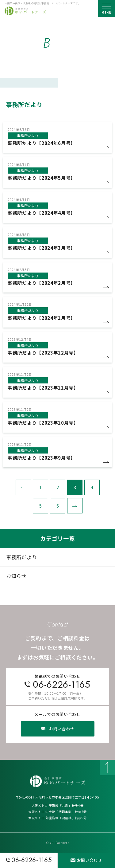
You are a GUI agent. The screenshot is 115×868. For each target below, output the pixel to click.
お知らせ (16, 576)
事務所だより (21, 557)
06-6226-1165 (61, 684)
